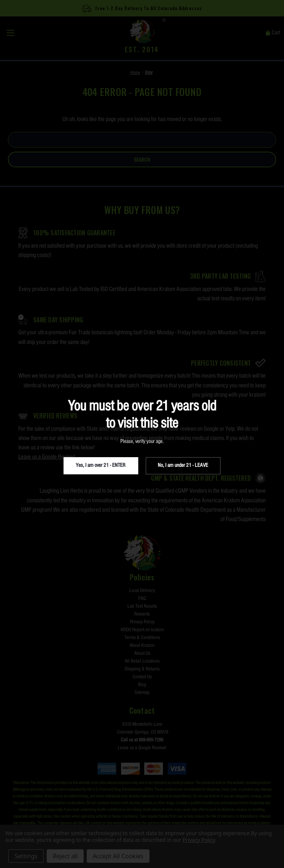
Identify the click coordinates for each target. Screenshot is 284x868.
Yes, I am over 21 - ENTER (101, 466)
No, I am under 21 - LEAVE (183, 466)
